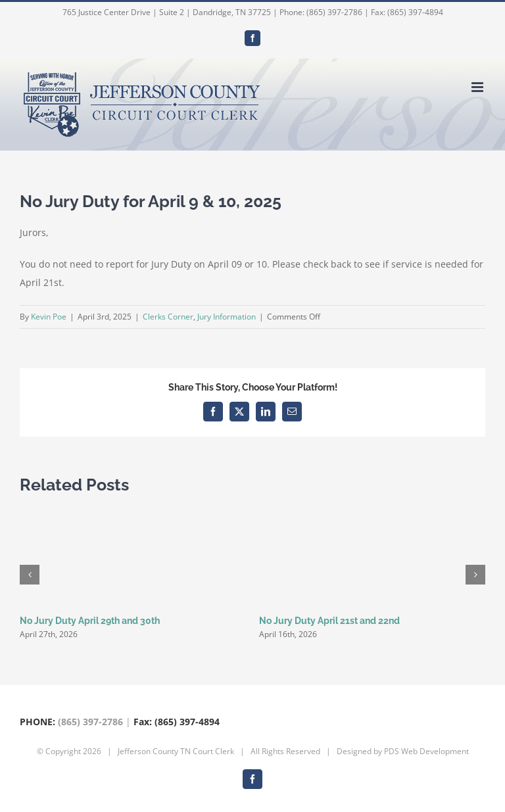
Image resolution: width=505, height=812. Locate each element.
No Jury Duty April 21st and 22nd (329, 621)
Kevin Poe (49, 317)
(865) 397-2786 (90, 722)
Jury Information (227, 317)
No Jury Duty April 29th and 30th (90, 621)
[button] (30, 575)
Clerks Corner (168, 317)
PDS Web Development (426, 751)
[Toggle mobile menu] (478, 87)
